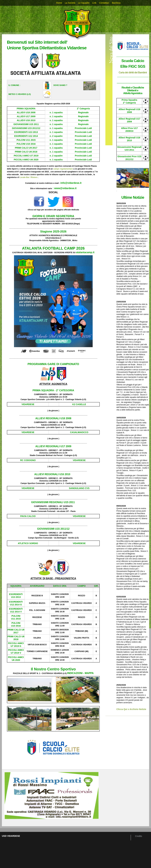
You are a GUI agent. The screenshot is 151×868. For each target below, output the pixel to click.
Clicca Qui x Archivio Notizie (131, 709)
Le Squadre (84, 3)
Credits (139, 836)
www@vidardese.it (65, 188)
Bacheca (116, 3)
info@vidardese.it (71, 183)
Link (94, 3)
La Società (70, 3)
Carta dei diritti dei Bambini (133, 72)
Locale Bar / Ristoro (29, 177)
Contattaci (104, 3)
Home (59, 3)
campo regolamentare (63, 169)
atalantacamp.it (85, 252)
